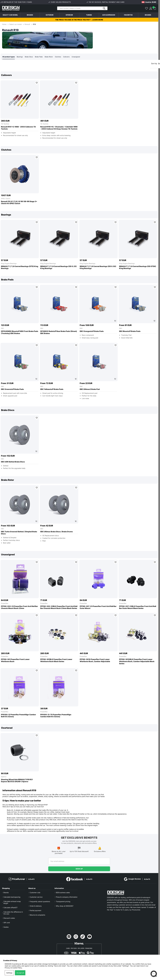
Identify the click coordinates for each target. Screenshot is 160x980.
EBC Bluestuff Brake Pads (130, 331)
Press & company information (67, 897)
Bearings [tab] (21, 57)
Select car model (10, 15)
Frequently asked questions (40, 901)
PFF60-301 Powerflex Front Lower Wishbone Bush (15, 661)
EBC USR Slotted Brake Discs (13, 462)
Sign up (79, 869)
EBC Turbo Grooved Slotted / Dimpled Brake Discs (19, 533)
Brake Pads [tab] (41, 57)
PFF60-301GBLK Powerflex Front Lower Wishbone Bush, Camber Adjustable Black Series (137, 662)
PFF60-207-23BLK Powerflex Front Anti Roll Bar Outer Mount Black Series (138, 607)
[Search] (82, 8)
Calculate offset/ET (10, 908)
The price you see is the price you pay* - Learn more (79, 20)
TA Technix (5, 124)
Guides (6, 927)
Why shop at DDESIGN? (65, 906)
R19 (34, 24)
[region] (79, 107)
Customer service (36, 897)
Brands (148, 15)
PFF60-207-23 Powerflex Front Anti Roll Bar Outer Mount (98, 607)
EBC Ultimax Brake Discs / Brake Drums (57, 532)
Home (4, 24)
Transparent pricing (63, 901)
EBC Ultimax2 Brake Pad (90, 389)
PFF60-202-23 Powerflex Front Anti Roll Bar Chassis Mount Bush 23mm (19, 607)
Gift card (7, 923)
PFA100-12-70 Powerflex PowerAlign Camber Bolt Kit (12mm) (56, 716)
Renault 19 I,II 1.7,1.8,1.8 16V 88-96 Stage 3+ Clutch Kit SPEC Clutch (19, 203)
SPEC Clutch (6, 199)
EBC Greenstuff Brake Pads (12, 389)
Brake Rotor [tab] (52, 57)
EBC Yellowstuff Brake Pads (52, 389)
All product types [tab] (9, 57)
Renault (27, 24)
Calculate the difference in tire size (13, 913)
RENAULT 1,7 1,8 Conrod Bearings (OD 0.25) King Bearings (58, 268)
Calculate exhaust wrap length (12, 902)
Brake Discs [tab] (31, 57)
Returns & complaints (37, 915)
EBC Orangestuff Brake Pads (92, 331)
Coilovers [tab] (70, 57)
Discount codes (9, 918)
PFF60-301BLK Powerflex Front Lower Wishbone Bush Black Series (56, 661)
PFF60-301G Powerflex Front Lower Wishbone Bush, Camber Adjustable (95, 661)
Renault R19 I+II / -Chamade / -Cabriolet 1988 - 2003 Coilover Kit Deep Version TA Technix (59, 128)
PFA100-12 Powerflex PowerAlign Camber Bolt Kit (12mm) (18, 716)
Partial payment (35, 910)
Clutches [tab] (61, 57)
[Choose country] (149, 2)
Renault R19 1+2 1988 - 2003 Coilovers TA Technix (18, 128)
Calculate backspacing (12, 897)
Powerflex (5, 603)
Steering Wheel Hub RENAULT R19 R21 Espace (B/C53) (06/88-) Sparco (17, 781)
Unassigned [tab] (80, 57)
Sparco (4, 777)
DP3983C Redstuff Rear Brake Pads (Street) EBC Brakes (59, 332)
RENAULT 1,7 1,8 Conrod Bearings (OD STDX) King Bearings (138, 268)
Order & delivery (36, 906)
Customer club (35, 892)
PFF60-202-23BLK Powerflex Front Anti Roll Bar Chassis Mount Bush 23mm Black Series (59, 607)
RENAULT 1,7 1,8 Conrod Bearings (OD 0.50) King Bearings (98, 268)
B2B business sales (63, 892)
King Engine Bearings (9, 264)
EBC (3, 328)
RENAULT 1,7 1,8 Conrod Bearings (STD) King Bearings (20, 268)
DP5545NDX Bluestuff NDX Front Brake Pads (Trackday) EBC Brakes (20, 332)
